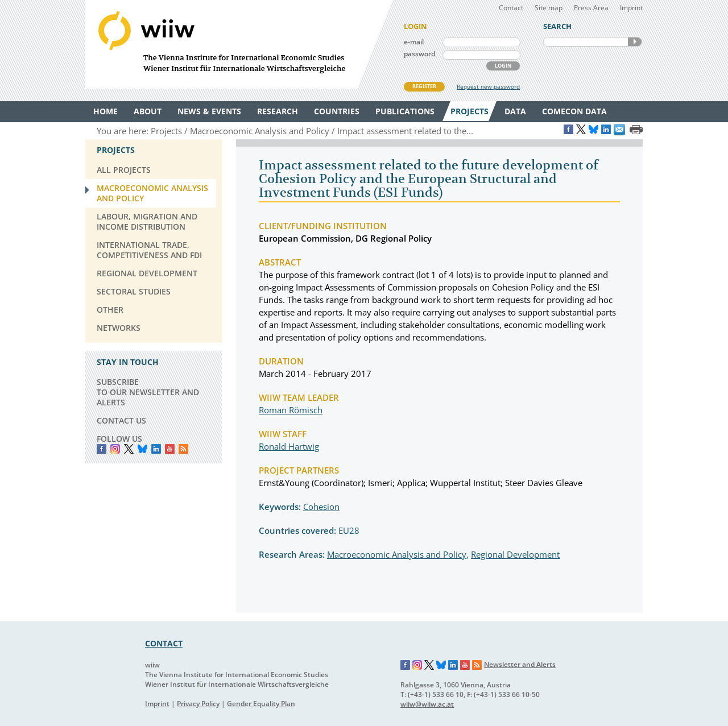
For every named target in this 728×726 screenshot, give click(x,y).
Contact (511, 8)
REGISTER (424, 86)
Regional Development (515, 554)
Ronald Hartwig (289, 446)
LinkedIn (156, 449)
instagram (115, 449)
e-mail (414, 42)
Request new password (488, 86)
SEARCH (635, 42)
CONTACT (164, 643)
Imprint (631, 8)
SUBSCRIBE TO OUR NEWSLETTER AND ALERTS (148, 392)
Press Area (591, 8)
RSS (183, 449)
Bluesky (142, 449)
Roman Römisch (291, 410)
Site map (549, 8)
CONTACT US (121, 420)
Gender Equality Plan (261, 704)
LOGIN (503, 66)
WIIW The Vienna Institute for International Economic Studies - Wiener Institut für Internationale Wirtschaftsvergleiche (239, 45)
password (419, 54)
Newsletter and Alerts (520, 664)
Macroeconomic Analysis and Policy (397, 554)
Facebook (102, 449)
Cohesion (321, 507)
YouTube (170, 449)
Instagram (417, 665)
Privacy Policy (198, 704)
